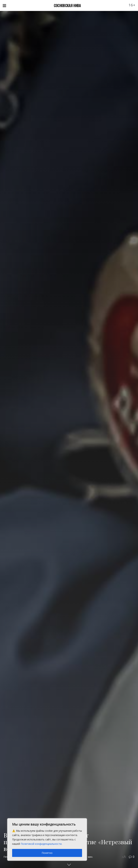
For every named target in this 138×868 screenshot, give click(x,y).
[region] (47, 840)
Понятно (47, 853)
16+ (132, 5)
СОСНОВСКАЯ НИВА (67, 5)
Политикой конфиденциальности (41, 844)
